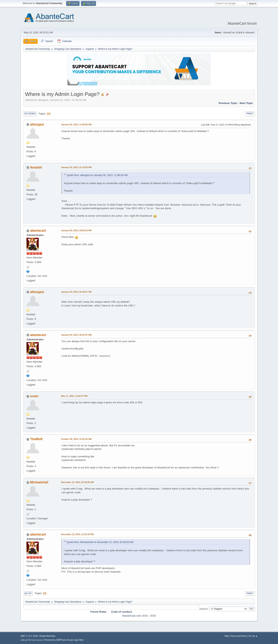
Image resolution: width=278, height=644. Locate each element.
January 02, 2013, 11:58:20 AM (76, 124)
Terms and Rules (239, 636)
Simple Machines (47, 636)
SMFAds (24, 640)
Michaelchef (39, 482)
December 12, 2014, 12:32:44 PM (77, 534)
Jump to (203, 609)
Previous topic (228, 103)
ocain (34, 396)
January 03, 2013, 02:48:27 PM (76, 292)
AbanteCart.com (131, 616)
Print (250, 114)
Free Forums (37, 640)
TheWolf (36, 439)
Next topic (246, 103)
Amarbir (36, 167)
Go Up (28, 593)
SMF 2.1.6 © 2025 (29, 636)
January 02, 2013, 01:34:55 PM (76, 167)
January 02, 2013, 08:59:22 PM (76, 230)
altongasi (37, 124)
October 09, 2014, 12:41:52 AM (76, 439)
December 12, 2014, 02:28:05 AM (77, 482)
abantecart (38, 231)
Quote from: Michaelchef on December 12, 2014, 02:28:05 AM (100, 542)
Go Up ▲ (253, 636)
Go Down (30, 114)
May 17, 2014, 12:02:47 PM (74, 396)
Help (227, 636)
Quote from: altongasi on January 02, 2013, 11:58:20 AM (97, 175)
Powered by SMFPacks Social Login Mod (64, 640)
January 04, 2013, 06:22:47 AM (76, 335)
